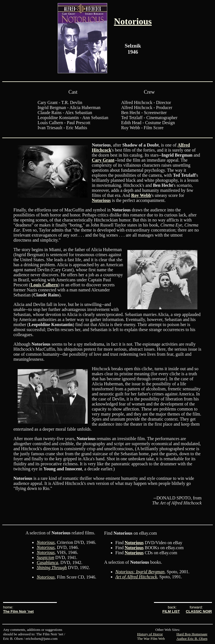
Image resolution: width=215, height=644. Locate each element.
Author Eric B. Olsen (192, 639)
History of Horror (150, 634)
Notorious (133, 21)
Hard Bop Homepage (192, 634)
